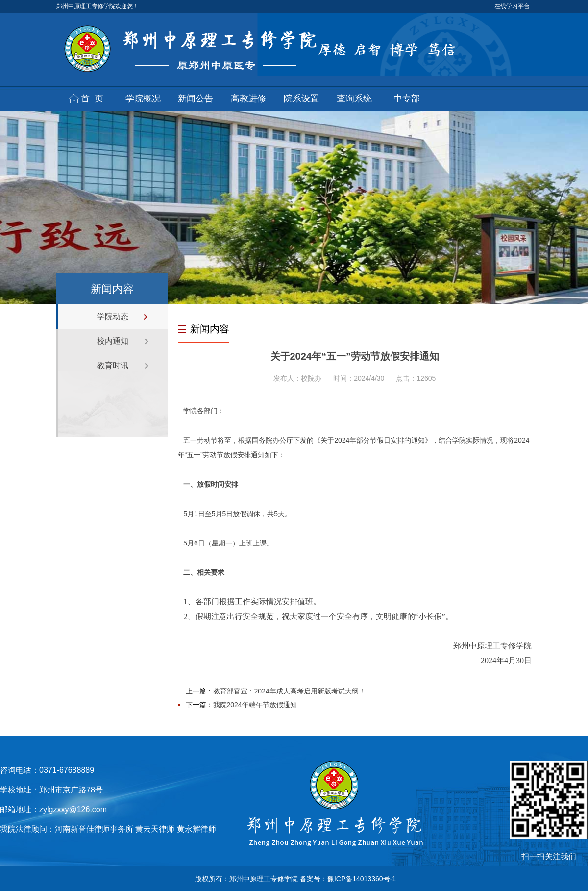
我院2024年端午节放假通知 (255, 705)
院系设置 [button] (301, 99)
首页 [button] (95, 99)
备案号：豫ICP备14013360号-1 (348, 879)
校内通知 (113, 341)
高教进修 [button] (248, 99)
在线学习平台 (512, 6)
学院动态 (113, 316)
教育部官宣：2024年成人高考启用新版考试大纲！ (289, 691)
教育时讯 (113, 365)
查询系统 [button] (354, 99)
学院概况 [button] (143, 99)
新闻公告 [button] (196, 99)
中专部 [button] (407, 99)
